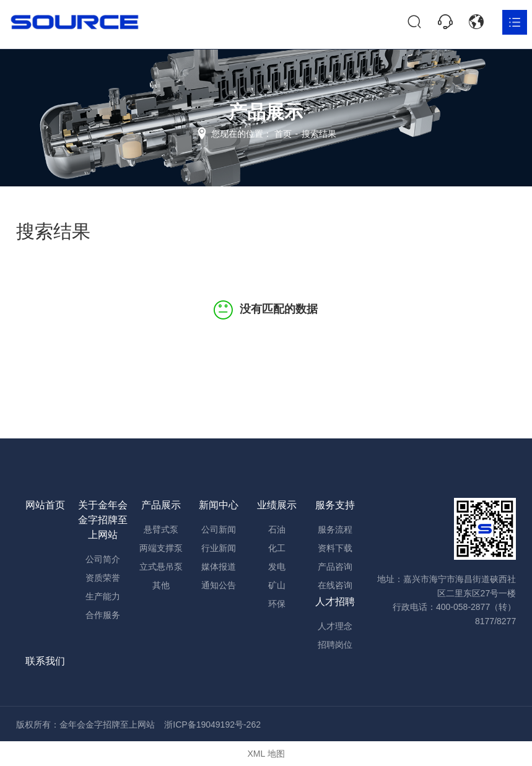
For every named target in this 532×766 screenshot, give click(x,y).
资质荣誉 (103, 578)
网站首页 (45, 505)
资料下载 (335, 548)
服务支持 (335, 505)
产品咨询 (335, 567)
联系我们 (45, 661)
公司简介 (103, 559)
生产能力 (103, 596)
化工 (277, 548)
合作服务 (103, 615)
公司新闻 (219, 529)
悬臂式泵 (161, 529)
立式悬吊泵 (161, 567)
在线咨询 (335, 585)
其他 (161, 585)
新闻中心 (219, 505)
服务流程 (335, 529)
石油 (277, 529)
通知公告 (219, 585)
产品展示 (161, 505)
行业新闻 (219, 548)
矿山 (277, 585)
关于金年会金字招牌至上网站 (103, 520)
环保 (277, 604)
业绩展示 (277, 505)
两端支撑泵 (161, 548)
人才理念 (335, 626)
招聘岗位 (335, 645)
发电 (277, 567)
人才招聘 (335, 602)
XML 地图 (266, 754)
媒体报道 (219, 567)
